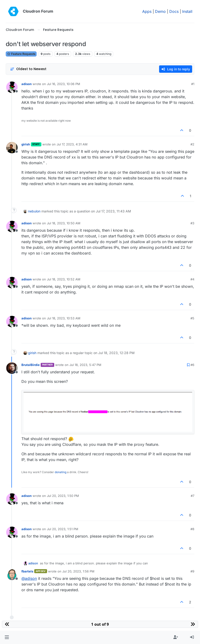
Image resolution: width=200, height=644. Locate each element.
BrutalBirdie (31, 365)
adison (27, 84)
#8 (192, 529)
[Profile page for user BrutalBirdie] (12, 368)
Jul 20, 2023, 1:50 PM (63, 496)
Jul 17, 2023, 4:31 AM (72, 144)
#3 (192, 223)
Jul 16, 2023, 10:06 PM (63, 84)
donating (61, 472)
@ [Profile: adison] (29, 578)
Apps (147, 11)
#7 (193, 496)
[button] (7, 637)
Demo (160, 11)
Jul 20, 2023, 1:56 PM (78, 571)
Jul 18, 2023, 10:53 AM (64, 318)
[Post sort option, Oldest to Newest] (28, 69)
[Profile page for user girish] (12, 148)
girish (26, 144)
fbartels (27, 571)
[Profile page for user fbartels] (12, 575)
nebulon (34, 211)
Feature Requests (21, 54)
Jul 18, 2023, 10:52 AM (64, 279)
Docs (174, 11)
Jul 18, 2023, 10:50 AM (64, 223)
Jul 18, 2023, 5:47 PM (85, 365)
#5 (192, 318)
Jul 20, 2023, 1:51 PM (63, 529)
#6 (192, 365)
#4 (192, 279)
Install (187, 11)
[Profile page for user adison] (12, 87)
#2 (192, 144)
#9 (192, 571)
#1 (193, 84)
